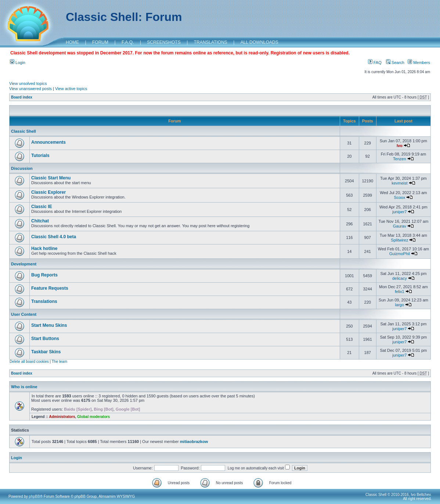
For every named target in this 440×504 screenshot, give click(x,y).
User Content (24, 314)
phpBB (35, 496)
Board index (22, 97)
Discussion (22, 168)
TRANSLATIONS (211, 42)
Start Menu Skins (49, 325)
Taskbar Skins (46, 352)
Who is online (24, 387)
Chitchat (40, 221)
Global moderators (93, 417)
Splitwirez (399, 240)
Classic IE (42, 207)
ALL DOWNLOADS (259, 42)
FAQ (375, 62)
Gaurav (400, 226)
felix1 (400, 292)
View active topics (71, 89)
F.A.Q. (128, 42)
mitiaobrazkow (194, 442)
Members (419, 62)
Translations (44, 301)
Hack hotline (44, 249)
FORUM (100, 42)
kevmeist (399, 183)
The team (59, 362)
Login (18, 62)
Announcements (48, 142)
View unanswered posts (30, 89)
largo (400, 305)
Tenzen (399, 159)
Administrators (62, 417)
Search (395, 62)
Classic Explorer (48, 192)
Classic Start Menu (51, 178)
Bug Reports (44, 275)
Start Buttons (45, 339)
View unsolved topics (28, 83)
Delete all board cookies (29, 362)
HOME (72, 42)
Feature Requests (50, 288)
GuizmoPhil (400, 254)
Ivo (400, 146)
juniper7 (399, 212)
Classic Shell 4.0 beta (54, 237)
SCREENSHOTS (164, 42)
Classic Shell (24, 131)
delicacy (400, 278)
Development (24, 264)
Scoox (400, 197)
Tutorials (40, 156)
